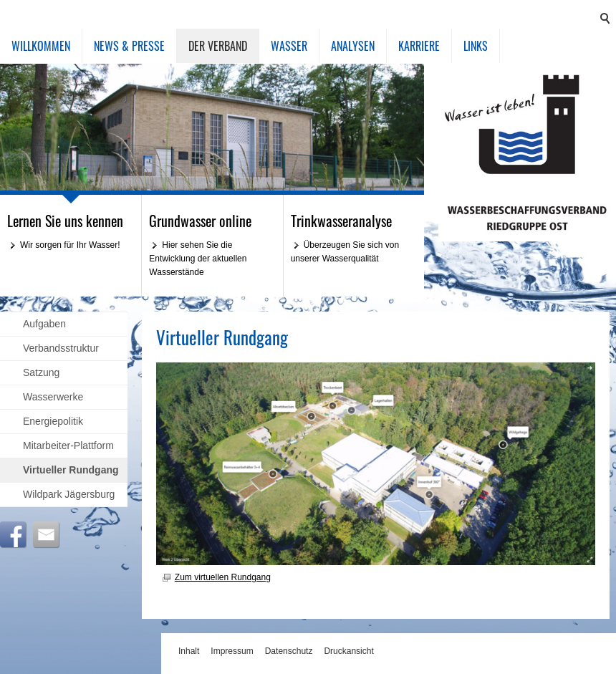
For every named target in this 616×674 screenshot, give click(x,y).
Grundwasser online (200, 221)
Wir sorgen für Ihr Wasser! (70, 245)
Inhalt (189, 651)
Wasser (289, 46)
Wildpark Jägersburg (69, 494)
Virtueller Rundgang (71, 470)
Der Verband (218, 46)
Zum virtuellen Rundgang (223, 577)
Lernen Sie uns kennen (65, 221)
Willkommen (41, 46)
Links (476, 46)
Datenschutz (289, 651)
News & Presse (129, 46)
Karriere (419, 46)
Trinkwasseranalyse (341, 221)
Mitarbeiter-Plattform (68, 446)
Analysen (353, 46)
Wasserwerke (53, 397)
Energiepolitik (53, 421)
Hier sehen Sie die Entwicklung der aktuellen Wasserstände (198, 259)
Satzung (41, 372)
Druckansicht (348, 651)
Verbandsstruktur (61, 348)
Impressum (232, 651)
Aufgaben (44, 324)
